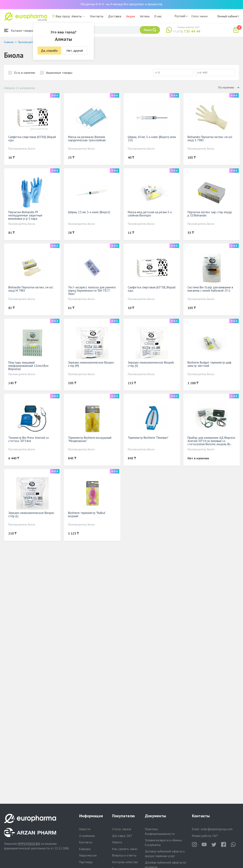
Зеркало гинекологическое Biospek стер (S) (151, 364)
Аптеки (145, 16)
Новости (85, 829)
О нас (158, 16)
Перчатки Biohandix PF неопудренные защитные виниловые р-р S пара (25, 215)
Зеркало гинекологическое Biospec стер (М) (91, 364)
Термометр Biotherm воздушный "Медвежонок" (90, 439)
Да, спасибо (49, 51)
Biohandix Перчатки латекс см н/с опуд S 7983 (210, 139)
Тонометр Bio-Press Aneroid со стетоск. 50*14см (29, 439)
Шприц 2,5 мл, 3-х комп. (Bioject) (89, 212)
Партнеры (86, 862)
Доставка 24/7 (122, 836)
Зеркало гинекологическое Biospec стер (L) (31, 514)
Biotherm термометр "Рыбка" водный (87, 514)
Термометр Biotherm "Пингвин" (148, 438)
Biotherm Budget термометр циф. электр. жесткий (210, 364)
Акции (131, 16)
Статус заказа (199, 16)
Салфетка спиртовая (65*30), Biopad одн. (152, 289)
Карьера (85, 849)
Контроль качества (125, 862)
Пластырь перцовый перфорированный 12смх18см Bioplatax (28, 366)
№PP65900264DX (29, 844)
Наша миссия (88, 855)
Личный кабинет (228, 16)
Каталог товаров (19, 30)
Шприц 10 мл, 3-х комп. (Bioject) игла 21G (152, 139)
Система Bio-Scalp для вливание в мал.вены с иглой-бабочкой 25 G (210, 289)
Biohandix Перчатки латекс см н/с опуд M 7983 (31, 289)
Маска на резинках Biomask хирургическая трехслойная (87, 139)
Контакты (97, 16)
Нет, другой (75, 51)
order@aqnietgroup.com (217, 829)
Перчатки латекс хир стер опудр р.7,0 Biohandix (210, 214)
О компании (87, 836)
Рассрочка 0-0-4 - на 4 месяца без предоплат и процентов (122, 4)
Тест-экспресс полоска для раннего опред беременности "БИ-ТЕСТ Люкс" (92, 291)
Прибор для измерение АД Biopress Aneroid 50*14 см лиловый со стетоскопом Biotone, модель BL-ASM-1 (211, 442)
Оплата (117, 842)
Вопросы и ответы (124, 855)
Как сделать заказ (125, 849)
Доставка (115, 16)
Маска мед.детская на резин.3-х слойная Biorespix (150, 214)
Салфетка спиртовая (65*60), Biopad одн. (32, 139)
